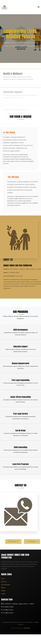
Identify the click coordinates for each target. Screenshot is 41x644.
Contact (3, 591)
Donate (3, 594)
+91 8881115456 (8, 607)
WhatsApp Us (17, 541)
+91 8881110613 (8, 613)
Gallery (3, 588)
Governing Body (6, 585)
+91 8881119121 (8, 610)
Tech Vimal (27, 628)
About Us (4, 582)
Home (3, 579)
